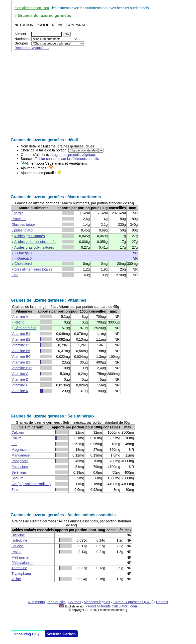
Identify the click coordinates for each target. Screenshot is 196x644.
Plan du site (56, 602)
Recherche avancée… (32, 48)
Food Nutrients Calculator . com (112, 606)
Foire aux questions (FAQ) (133, 602)
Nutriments (36, 602)
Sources (75, 602)
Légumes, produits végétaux (74, 155)
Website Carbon (62, 634)
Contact (162, 602)
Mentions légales (97, 602)
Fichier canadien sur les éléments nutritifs (67, 159)
